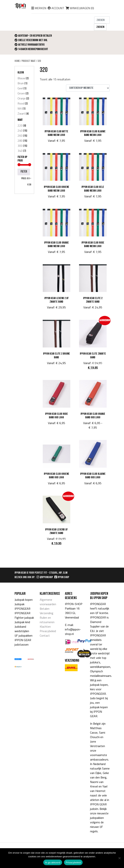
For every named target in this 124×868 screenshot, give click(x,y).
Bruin (21, 83)
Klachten (45, 627)
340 (20, 151)
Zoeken (100, 27)
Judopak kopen (24, 600)
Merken (40, 8)
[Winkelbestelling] (88, 88)
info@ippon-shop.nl (73, 632)
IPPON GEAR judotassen (23, 642)
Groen (21, 93)
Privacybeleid (48, 631)
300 (20, 146)
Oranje (22, 98)
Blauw (21, 78)
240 (20, 130)
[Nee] (119, 858)
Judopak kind (22, 622)
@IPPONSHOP (45, 577)
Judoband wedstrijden (22, 629)
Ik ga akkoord (53, 862)
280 (20, 141)
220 (20, 125)
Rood (21, 103)
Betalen (45, 609)
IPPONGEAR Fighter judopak (24, 615)
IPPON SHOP (62, 577)
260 (20, 136)
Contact (45, 635)
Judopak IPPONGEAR (22, 606)
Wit (20, 108)
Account (58, 8)
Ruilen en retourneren (47, 620)
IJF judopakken (23, 635)
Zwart (21, 113)
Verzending (47, 613)
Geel (20, 88)
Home (17, 61)
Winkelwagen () (80, 8)
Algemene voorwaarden (48, 602)
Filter (24, 172)
